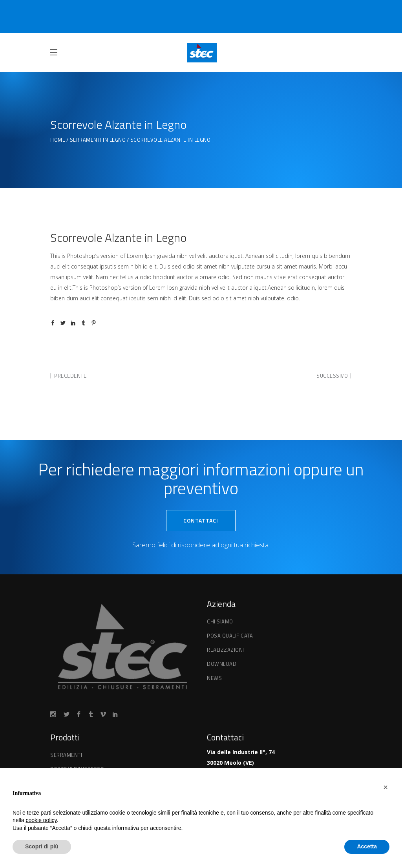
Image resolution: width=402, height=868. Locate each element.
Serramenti (66, 755)
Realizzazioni (226, 650)
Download (222, 664)
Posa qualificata (230, 636)
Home (58, 140)
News (214, 678)
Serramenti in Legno (98, 140)
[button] (386, 787)
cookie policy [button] (41, 820)
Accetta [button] (367, 846)
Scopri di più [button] (42, 846)
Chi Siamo (220, 621)
